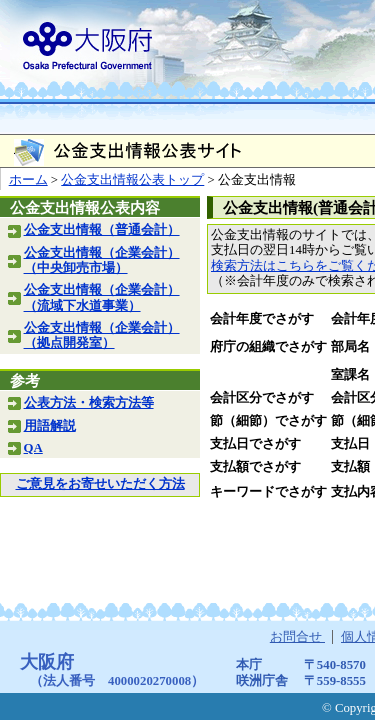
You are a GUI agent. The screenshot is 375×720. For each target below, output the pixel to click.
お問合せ (297, 637)
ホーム (28, 180)
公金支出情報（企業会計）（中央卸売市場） (102, 260)
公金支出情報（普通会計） (102, 230)
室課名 (350, 375)
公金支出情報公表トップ (132, 180)
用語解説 (50, 426)
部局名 (350, 347)
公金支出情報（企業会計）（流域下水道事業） (102, 297)
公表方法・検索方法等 (89, 403)
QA (33, 448)
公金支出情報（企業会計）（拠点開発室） (102, 335)
